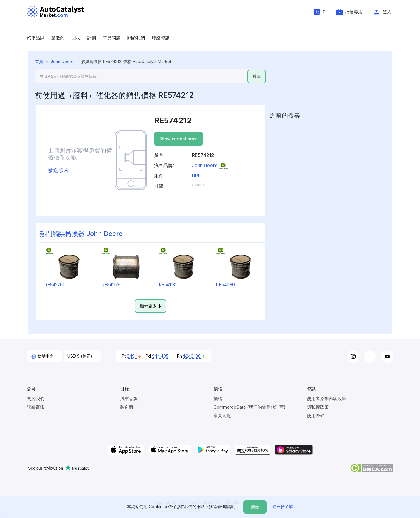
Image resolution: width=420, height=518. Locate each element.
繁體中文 (43, 356)
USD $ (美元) (80, 356)
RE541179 (111, 285)
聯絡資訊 (161, 38)
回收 (76, 38)
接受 (255, 507)
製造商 (58, 38)
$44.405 (160, 356)
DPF (196, 176)
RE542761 (54, 285)
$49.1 (132, 356)
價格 (218, 399)
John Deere (62, 61)
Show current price (178, 139)
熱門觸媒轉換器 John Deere (81, 234)
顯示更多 (150, 306)
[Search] (141, 76)
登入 (387, 12)
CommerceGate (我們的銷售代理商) (250, 407)
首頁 (39, 61)
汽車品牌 (36, 38)
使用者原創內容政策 (327, 399)
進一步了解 (283, 506)
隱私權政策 (318, 407)
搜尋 (257, 76)
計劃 (92, 38)
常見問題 (112, 38)
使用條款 (316, 415)
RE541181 (168, 285)
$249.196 (192, 356)
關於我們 (136, 38)
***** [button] (198, 186)
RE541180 (225, 285)
